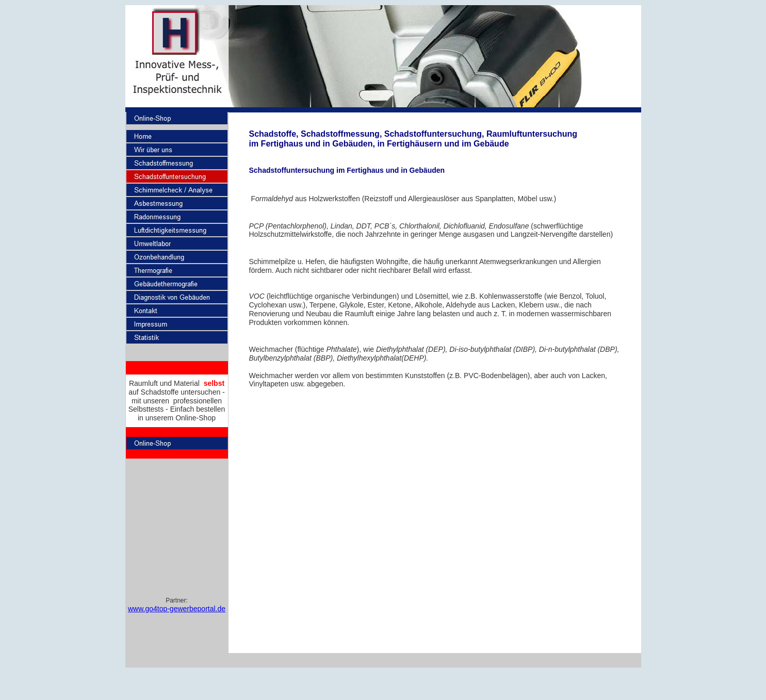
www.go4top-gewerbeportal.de (177, 609)
